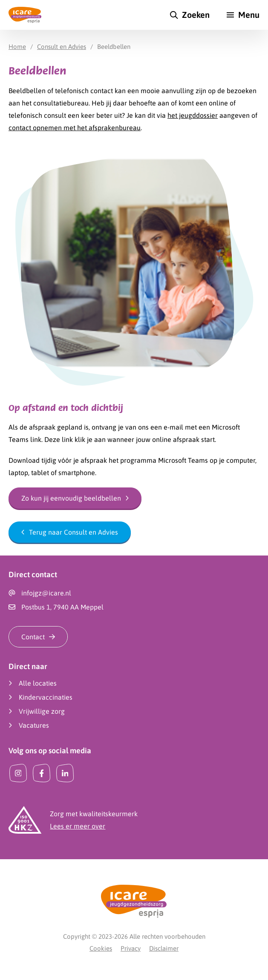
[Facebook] (42, 773)
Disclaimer (164, 948)
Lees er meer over (78, 826)
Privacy (131, 948)
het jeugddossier (193, 115)
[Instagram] (18, 773)
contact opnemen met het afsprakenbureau (75, 128)
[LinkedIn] (65, 773)
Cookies (101, 948)
